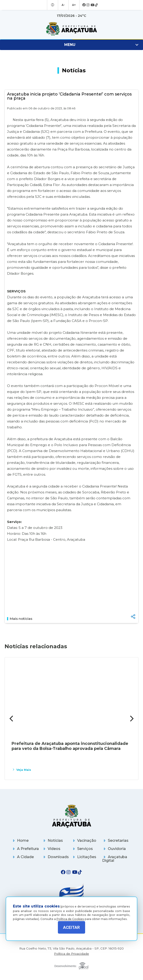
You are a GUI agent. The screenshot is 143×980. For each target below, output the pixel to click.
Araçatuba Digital (115, 859)
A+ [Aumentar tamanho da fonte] (73, 5)
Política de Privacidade (71, 954)
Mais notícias (20, 619)
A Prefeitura (25, 849)
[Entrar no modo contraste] (53, 5)
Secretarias (115, 841)
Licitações (84, 857)
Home (20, 841)
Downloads (55, 857)
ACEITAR (71, 927)
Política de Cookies (70, 916)
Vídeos (51, 849)
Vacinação (84, 841)
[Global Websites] (71, 965)
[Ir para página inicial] (71, 29)
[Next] (131, 719)
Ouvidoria (114, 849)
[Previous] (12, 719)
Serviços (82, 849)
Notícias (52, 841)
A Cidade (23, 857)
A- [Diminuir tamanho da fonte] (63, 5)
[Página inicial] (71, 816)
